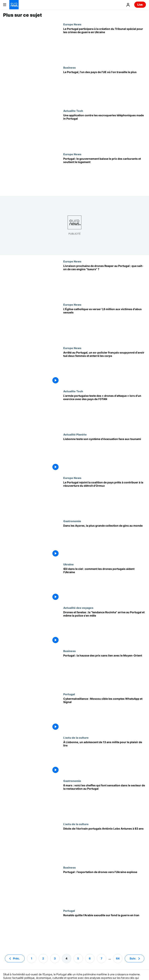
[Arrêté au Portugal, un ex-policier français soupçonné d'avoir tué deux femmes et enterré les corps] (105, 368)
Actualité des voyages (78, 608)
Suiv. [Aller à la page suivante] (133, 958)
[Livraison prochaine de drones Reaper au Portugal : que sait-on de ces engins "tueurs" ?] (105, 281)
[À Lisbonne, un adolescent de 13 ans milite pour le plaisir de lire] (105, 758)
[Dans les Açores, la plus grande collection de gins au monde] (105, 541)
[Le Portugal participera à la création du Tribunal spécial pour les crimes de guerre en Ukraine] (105, 44)
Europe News (72, 24)
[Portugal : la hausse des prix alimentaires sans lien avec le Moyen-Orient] (105, 671)
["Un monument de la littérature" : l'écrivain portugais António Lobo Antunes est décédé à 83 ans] (105, 844)
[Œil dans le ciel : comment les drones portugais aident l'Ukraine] (105, 584)
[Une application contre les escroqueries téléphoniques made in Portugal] (105, 131)
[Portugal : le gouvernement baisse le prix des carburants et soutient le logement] (105, 174)
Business (69, 67)
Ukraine (68, 564)
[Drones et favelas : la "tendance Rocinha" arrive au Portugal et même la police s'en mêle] (105, 628)
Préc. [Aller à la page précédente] (16, 958)
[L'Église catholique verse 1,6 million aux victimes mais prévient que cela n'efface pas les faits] (105, 325)
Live (140, 5)
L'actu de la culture (76, 738)
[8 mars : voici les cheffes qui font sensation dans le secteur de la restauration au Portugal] (105, 801)
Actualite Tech (73, 111)
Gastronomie (72, 521)
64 (118, 958)
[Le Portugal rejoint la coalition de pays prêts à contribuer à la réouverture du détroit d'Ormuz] (105, 498)
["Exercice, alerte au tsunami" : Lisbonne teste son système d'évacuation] (105, 454)
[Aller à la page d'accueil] (14, 5)
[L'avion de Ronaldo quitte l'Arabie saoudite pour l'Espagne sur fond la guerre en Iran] (105, 931)
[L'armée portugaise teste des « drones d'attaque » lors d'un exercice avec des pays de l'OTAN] (105, 411)
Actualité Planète (75, 434)
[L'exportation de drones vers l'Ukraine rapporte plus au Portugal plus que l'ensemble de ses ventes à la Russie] (105, 887)
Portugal (69, 694)
